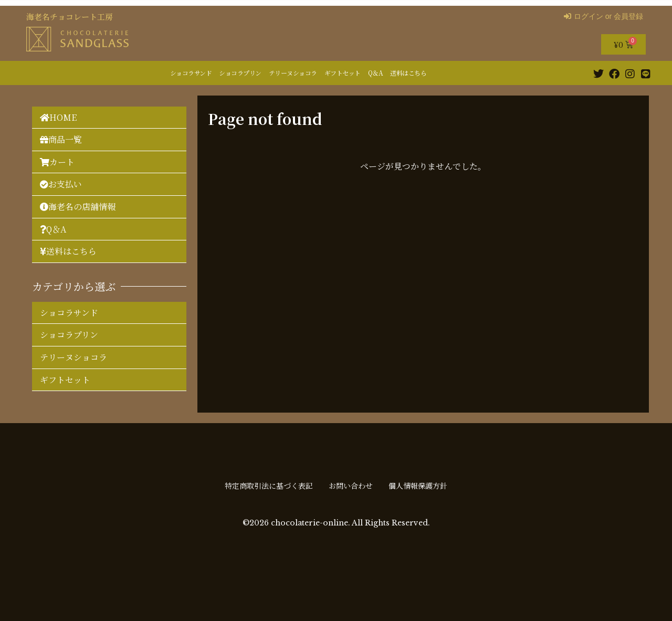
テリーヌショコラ (293, 73)
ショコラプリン (240, 73)
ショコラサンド (191, 73)
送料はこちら (408, 73)
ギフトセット (343, 73)
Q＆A (376, 73)
